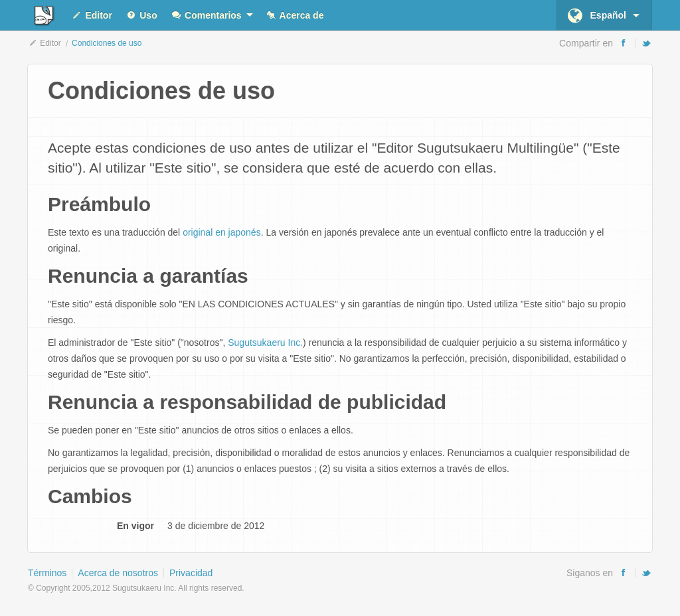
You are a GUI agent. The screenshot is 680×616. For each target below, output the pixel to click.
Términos (47, 573)
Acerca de (295, 16)
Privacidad (191, 573)
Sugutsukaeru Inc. (265, 343)
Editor (92, 16)
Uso (141, 16)
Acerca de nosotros (118, 573)
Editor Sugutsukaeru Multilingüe (43, 16)
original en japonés (222, 232)
